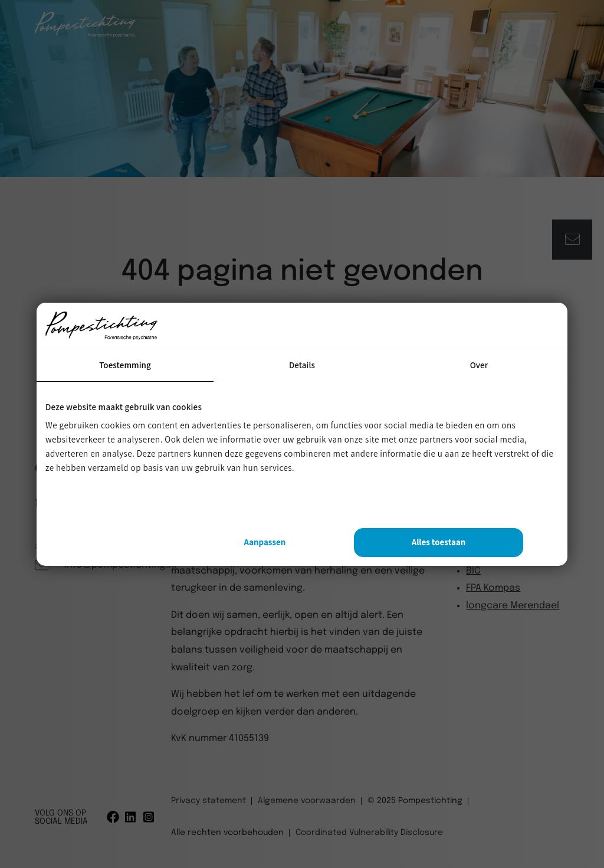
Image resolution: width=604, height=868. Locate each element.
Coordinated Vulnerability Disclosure (369, 833)
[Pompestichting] (85, 35)
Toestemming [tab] (125, 365)
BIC (473, 571)
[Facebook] (113, 817)
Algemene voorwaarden (307, 801)
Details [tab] (302, 365)
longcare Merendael (513, 606)
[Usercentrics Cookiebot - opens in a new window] (472, 326)
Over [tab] (479, 365)
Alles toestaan (439, 542)
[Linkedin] (131, 817)
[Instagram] (150, 817)
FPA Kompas (493, 588)
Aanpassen (265, 542)
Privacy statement (209, 801)
